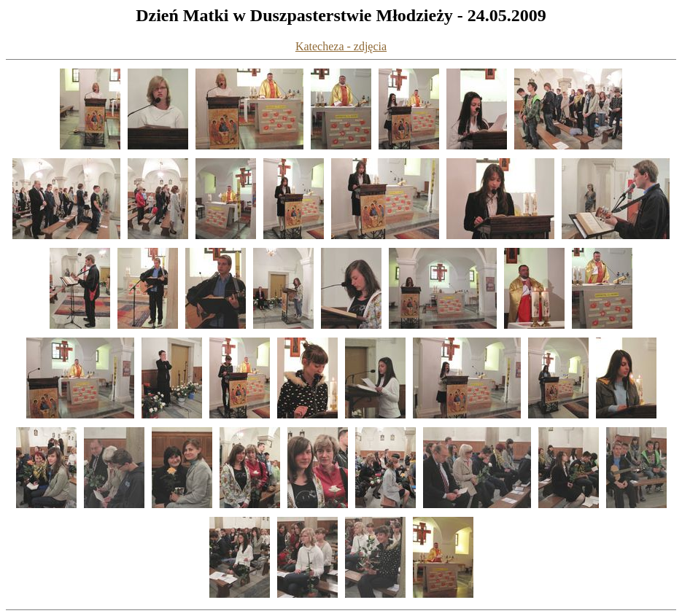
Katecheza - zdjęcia (341, 46)
